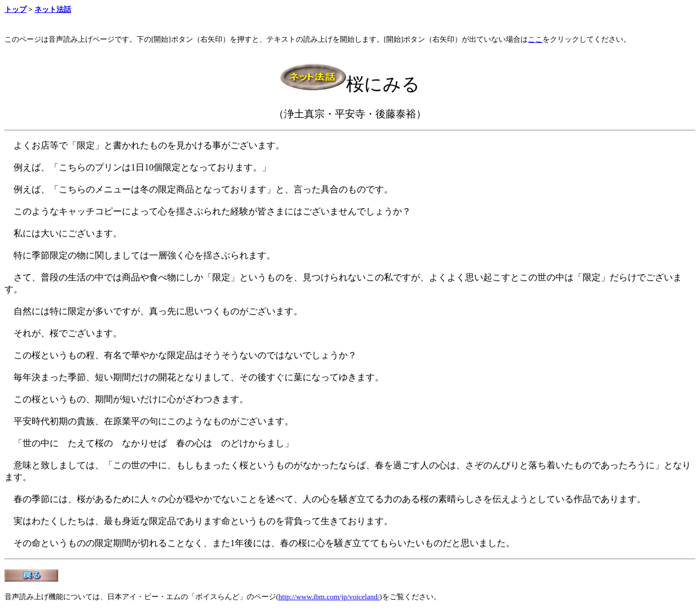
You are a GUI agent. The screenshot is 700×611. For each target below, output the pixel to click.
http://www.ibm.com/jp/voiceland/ (329, 597)
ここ (535, 39)
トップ (16, 9)
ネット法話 (53, 9)
